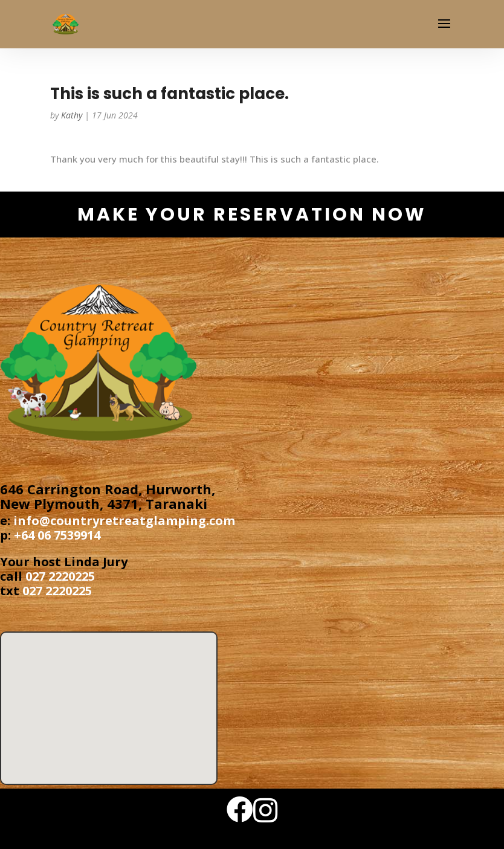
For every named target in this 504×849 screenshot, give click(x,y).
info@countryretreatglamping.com (124, 521)
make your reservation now (252, 215)
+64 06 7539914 (57, 535)
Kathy (72, 115)
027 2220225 (60, 576)
